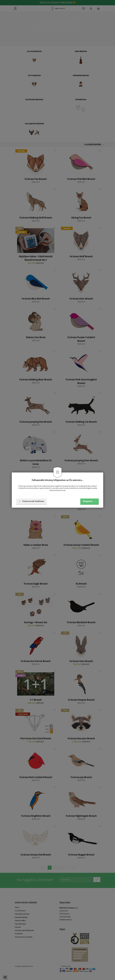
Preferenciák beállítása (31, 501)
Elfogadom (90, 501)
